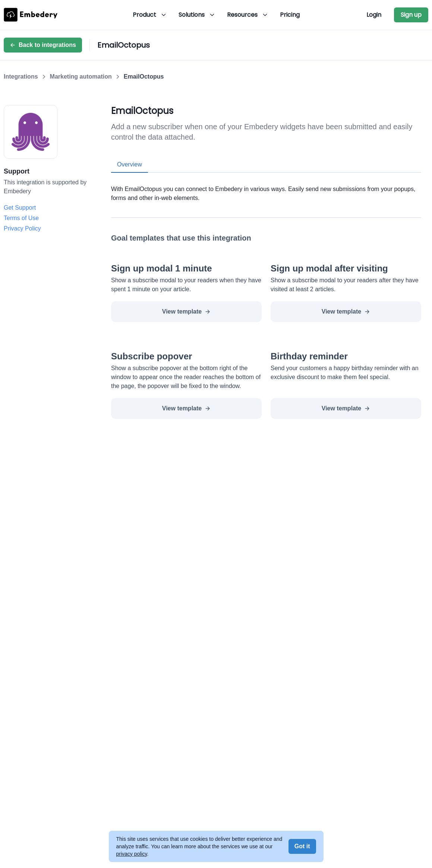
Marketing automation (81, 77)
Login (374, 15)
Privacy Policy (22, 228)
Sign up (411, 15)
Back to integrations (43, 45)
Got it (302, 846)
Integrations (21, 77)
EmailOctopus (144, 77)
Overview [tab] (130, 164)
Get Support (20, 208)
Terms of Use (21, 218)
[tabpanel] (266, 188)
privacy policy (132, 854)
